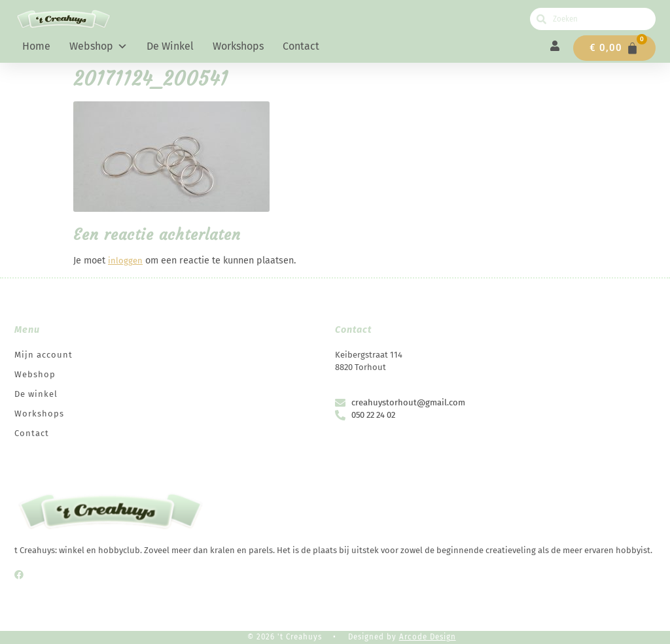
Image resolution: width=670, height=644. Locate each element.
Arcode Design (428, 637)
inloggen (125, 261)
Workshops (238, 46)
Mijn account (44, 355)
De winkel (170, 46)
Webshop (98, 46)
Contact (301, 46)
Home (36, 46)
